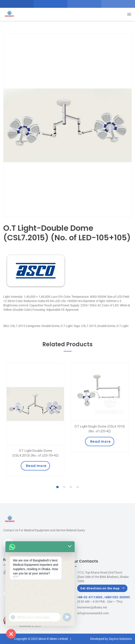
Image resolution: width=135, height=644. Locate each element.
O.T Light (67, 326)
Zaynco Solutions (120, 639)
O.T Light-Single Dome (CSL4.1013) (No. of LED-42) (100, 429)
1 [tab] (58, 487)
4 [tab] (78, 487)
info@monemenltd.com (93, 613)
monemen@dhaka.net (92, 607)
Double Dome (50, 326)
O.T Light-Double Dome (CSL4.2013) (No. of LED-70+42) (35, 453)
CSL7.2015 (89, 326)
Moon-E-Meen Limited (53, 639)
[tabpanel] (35, 420)
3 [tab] (71, 487)
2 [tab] (64, 487)
